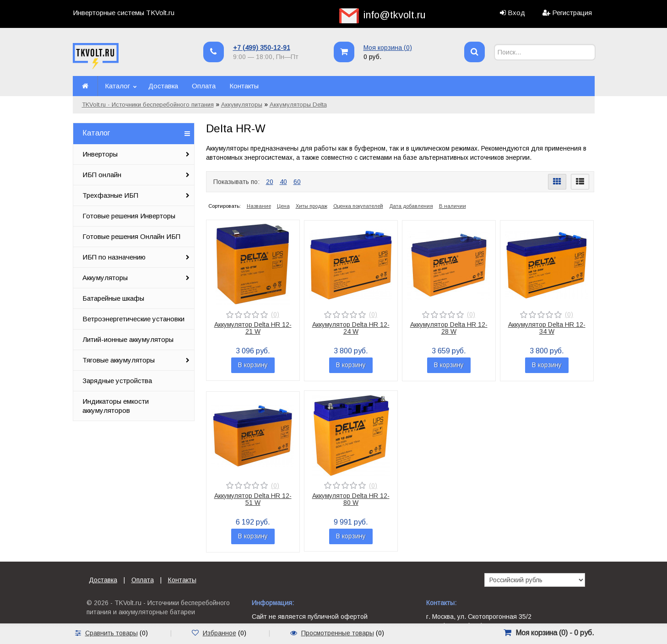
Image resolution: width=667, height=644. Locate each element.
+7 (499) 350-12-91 (262, 48)
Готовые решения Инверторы (129, 216)
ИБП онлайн (102, 175)
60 (297, 182)
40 (283, 182)
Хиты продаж (312, 206)
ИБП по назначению (114, 257)
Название (259, 206)
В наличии (453, 206)
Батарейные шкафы (113, 298)
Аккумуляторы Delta (298, 105)
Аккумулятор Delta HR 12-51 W (253, 499)
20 (270, 182)
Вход (516, 13)
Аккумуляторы (242, 105)
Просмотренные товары (338, 633)
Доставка (163, 86)
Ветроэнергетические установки (133, 319)
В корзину (253, 365)
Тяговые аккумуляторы (119, 360)
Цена (283, 206)
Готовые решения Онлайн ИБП (131, 236)
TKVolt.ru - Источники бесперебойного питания (148, 105)
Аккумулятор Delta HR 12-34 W (547, 328)
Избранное (220, 633)
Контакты (244, 86)
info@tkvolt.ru (395, 15)
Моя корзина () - (555, 633)
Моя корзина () (388, 48)
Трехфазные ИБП (110, 195)
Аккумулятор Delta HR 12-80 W (351, 499)
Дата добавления (411, 206)
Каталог (117, 86)
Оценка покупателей (358, 206)
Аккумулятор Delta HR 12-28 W (449, 328)
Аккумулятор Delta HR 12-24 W (351, 328)
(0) (275, 314)
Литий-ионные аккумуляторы (128, 339)
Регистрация (572, 13)
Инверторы (100, 154)
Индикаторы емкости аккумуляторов (116, 406)
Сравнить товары (111, 633)
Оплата (204, 86)
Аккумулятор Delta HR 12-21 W (253, 328)
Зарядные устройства (117, 381)
